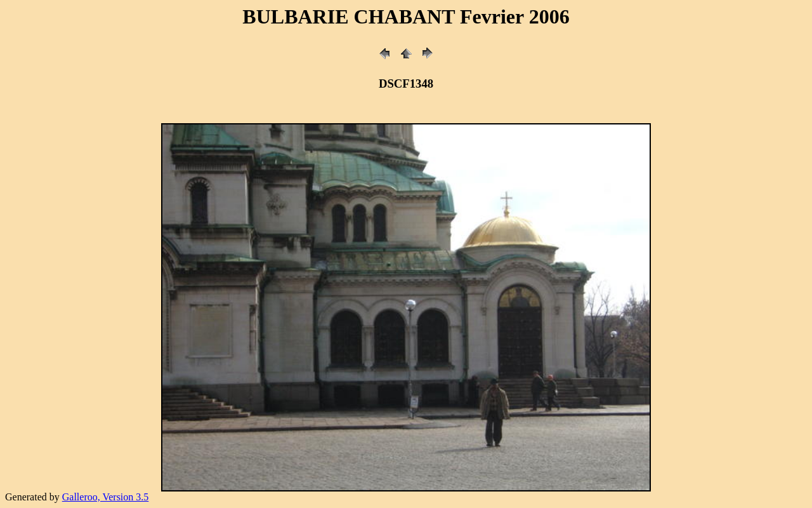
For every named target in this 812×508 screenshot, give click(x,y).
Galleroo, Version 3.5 (106, 497)
